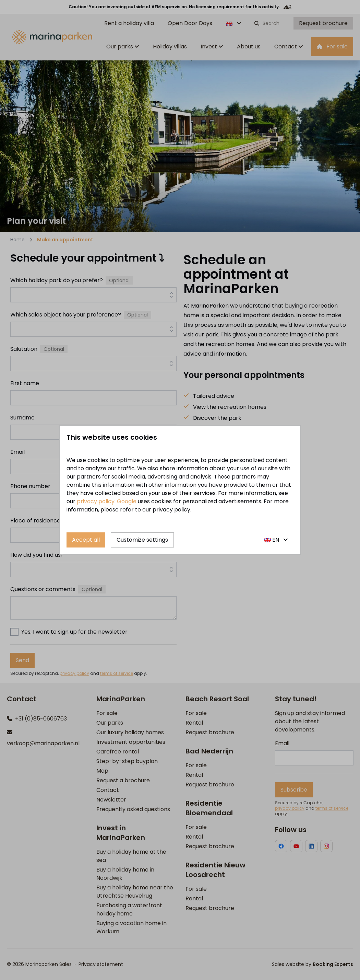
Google (127, 501)
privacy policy (96, 501)
